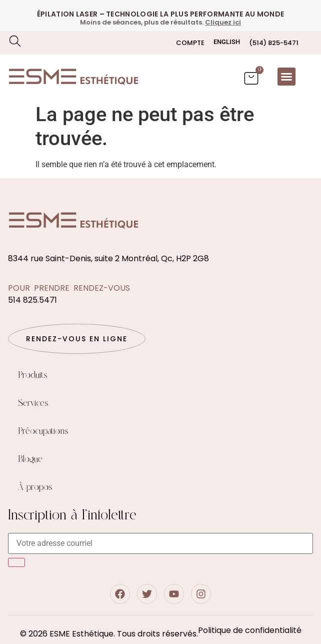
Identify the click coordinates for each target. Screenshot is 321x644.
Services (33, 403)
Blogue (30, 459)
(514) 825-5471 (274, 43)
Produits (33, 375)
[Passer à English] (227, 42)
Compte (190, 43)
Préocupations (43, 431)
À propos (35, 487)
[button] (286, 77)
